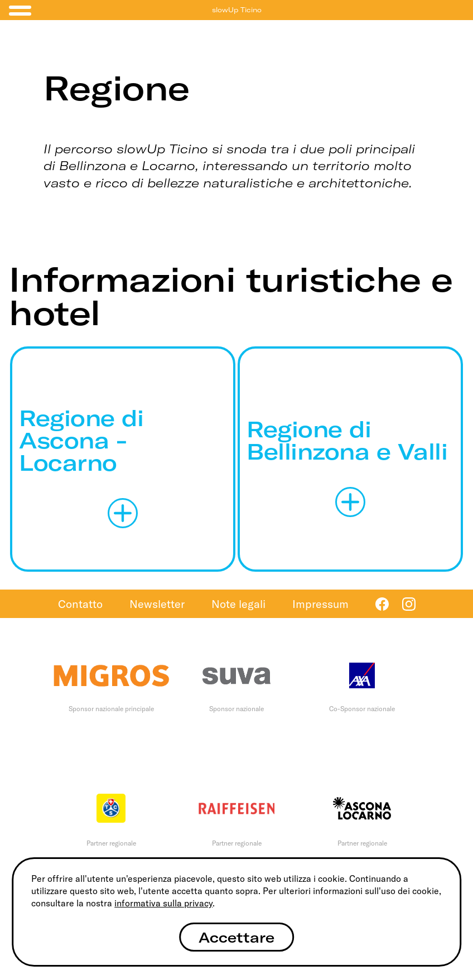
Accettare (236, 937)
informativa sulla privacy (163, 903)
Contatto (80, 604)
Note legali (238, 604)
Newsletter (157, 604)
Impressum (320, 604)
